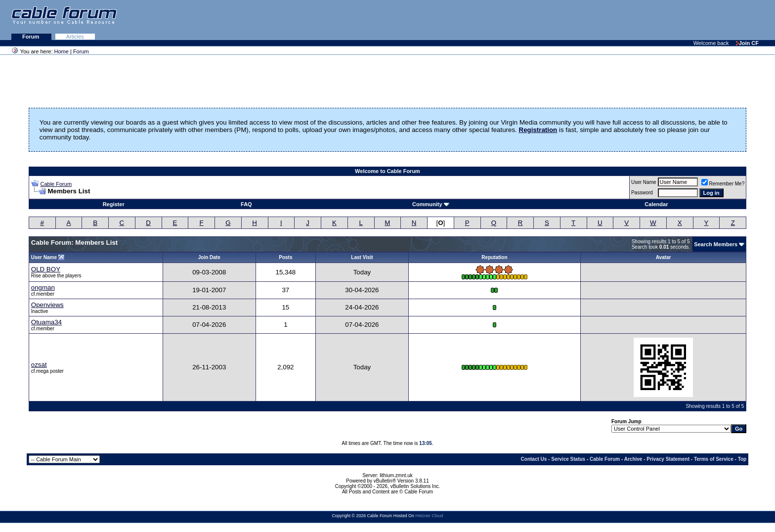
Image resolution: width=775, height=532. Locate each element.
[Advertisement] (654, 20)
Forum (31, 37)
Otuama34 (46, 322)
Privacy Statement (668, 459)
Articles (75, 37)
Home (62, 51)
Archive (633, 459)
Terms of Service (714, 459)
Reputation (494, 257)
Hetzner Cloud (429, 516)
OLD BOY (46, 269)
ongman (43, 288)
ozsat (39, 365)
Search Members (716, 244)
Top (742, 459)
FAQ (246, 204)
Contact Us (534, 459)
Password (642, 193)
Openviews (47, 305)
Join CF (747, 43)
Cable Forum (56, 184)
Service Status (568, 459)
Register (114, 204)
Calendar (656, 204)
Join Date (209, 257)
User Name (644, 182)
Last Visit (362, 257)
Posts (285, 257)
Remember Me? (723, 184)
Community (431, 204)
